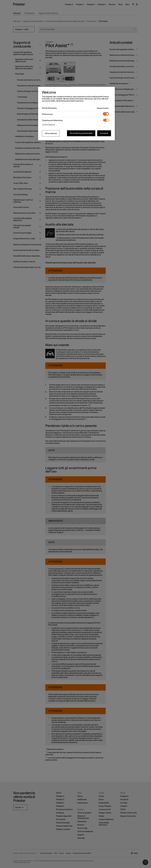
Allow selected (51, 133)
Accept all (104, 133)
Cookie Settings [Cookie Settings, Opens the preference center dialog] (48, 125)
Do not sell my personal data (81, 133)
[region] (76, 114)
